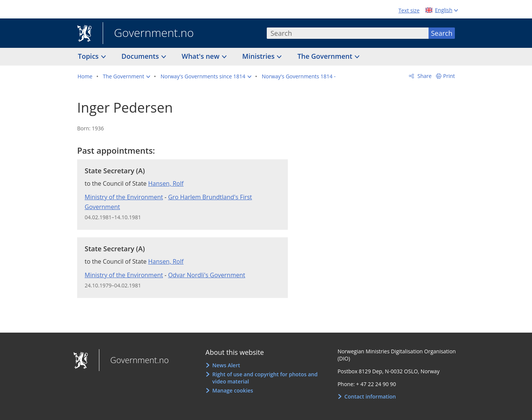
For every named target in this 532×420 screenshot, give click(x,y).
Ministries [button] (259, 56)
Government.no (148, 34)
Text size (409, 10)
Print (449, 76)
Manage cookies (233, 390)
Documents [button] (141, 56)
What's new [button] (201, 56)
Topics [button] (89, 56)
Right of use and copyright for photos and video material (265, 378)
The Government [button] (326, 56)
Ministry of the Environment (124, 197)
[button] (126, 76)
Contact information (370, 396)
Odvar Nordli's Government (207, 275)
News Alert (226, 365)
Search (442, 33)
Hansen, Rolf (166, 183)
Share (424, 76)
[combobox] (348, 33)
